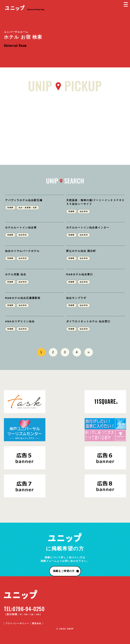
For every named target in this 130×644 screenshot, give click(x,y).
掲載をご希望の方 (64, 571)
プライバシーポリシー (17, 623)
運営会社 (37, 623)
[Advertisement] (65, 126)
